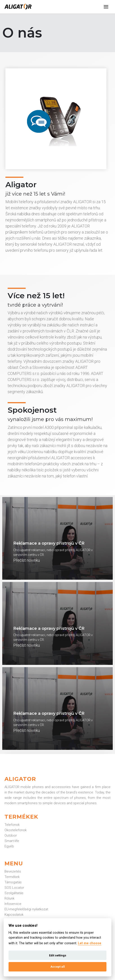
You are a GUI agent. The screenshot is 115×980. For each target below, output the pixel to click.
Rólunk (9, 898)
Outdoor (11, 835)
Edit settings (58, 955)
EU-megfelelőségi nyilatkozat (26, 909)
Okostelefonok (16, 830)
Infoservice (13, 904)
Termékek (12, 877)
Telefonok (12, 825)
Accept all (58, 967)
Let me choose (90, 943)
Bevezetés (13, 871)
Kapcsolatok (14, 915)
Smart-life (12, 841)
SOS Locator (14, 888)
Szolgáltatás (14, 893)
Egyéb (9, 846)
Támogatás (13, 882)
